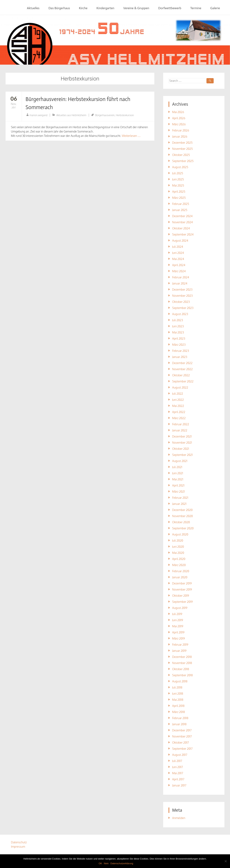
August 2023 (180, 314)
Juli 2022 (178, 394)
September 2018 (182, 675)
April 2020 (179, 559)
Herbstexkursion (125, 115)
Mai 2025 (178, 185)
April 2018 (178, 706)
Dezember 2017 (182, 730)
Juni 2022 (178, 400)
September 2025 (183, 161)
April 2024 (179, 265)
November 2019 (182, 589)
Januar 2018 (179, 724)
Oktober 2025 (181, 155)
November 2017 (182, 736)
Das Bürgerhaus (59, 8)
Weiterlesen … (131, 136)
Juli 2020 (178, 540)
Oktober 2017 (180, 743)
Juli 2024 (178, 247)
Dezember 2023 (182, 290)
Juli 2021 (177, 467)
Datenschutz (19, 842)
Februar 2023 (181, 351)
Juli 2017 (177, 761)
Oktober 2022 (181, 375)
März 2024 (179, 271)
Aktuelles (33, 8)
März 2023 (179, 345)
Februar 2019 (180, 645)
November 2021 (182, 443)
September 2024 (183, 234)
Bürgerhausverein (105, 115)
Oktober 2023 (181, 302)
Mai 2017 (178, 773)
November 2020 (182, 516)
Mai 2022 (178, 406)
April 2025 (179, 192)
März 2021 (179, 492)
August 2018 (180, 681)
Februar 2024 (181, 277)
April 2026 (179, 118)
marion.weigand (38, 115)
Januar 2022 (180, 430)
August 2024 (180, 241)
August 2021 (180, 461)
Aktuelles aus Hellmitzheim (71, 115)
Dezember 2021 (182, 436)
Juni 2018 (178, 694)
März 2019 (179, 638)
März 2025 (179, 198)
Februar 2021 (180, 498)
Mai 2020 (178, 553)
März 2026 (179, 124)
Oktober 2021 (181, 449)
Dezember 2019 (182, 583)
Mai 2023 (178, 332)
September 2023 (183, 308)
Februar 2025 (181, 204)
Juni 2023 (178, 326)
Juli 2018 (177, 687)
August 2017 (180, 755)
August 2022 (180, 387)
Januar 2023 (180, 357)
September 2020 (183, 528)
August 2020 (180, 534)
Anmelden (179, 818)
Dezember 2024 (182, 216)
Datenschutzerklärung (122, 863)
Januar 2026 (180, 136)
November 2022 (182, 369)
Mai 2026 (178, 112)
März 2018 (179, 712)
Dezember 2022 (182, 363)
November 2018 (182, 663)
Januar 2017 (179, 785)
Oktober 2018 (181, 669)
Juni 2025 (178, 179)
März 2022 (179, 418)
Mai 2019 (178, 626)
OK (100, 863)
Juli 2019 (177, 614)
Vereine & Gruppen (136, 8)
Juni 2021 (178, 473)
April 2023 (179, 338)
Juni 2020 (178, 547)
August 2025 (180, 167)
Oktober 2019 (181, 596)
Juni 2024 (178, 253)
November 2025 (182, 149)
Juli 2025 (178, 173)
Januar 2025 (180, 210)
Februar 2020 (181, 571)
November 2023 (182, 296)
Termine (196, 8)
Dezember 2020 (182, 510)
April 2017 (178, 779)
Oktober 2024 (181, 228)
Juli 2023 (178, 320)
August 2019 (180, 608)
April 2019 (178, 632)
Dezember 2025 (182, 143)
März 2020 (179, 565)
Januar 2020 (180, 577)
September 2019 (182, 602)
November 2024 (182, 222)
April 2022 (179, 412)
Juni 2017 (178, 767)
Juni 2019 (178, 620)
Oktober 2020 (181, 522)
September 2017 (182, 749)
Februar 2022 (181, 424)
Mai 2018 (178, 700)
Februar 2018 (180, 718)
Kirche (83, 8)
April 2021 (178, 485)
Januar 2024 (180, 283)
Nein (106, 863)
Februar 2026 (181, 130)
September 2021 (182, 455)
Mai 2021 (178, 479)
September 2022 (183, 381)
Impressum (18, 847)
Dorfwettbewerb (170, 8)
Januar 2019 (179, 651)
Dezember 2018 (182, 657)
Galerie (215, 8)
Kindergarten (105, 8)
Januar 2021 (179, 504)
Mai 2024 (178, 259)
